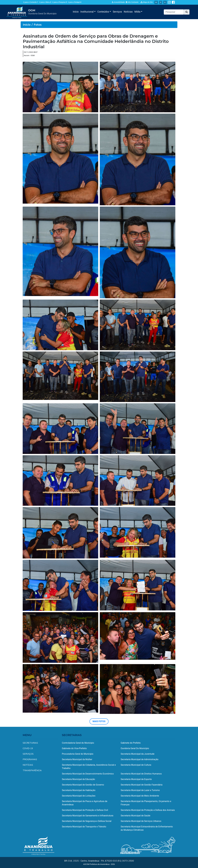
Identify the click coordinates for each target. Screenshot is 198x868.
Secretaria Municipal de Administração (140, 759)
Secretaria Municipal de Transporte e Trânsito (84, 827)
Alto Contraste (132, 2)
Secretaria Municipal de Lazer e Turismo (140, 790)
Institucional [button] (87, 12)
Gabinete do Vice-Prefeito (74, 748)
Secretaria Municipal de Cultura (136, 765)
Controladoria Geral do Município (78, 743)
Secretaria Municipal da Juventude (138, 754)
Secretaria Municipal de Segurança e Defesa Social (87, 821)
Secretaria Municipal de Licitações (79, 796)
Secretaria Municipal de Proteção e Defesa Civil (85, 810)
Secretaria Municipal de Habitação (79, 790)
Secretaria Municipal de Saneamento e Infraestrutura (88, 816)
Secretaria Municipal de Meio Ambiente (140, 796)
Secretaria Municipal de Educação (78, 779)
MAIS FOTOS (99, 721)
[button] (187, 12)
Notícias (128, 12)
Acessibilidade (118, 2)
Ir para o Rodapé (75, 2)
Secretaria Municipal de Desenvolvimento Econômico (88, 774)
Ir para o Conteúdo (31, 2)
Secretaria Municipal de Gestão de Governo (83, 785)
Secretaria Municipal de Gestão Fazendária (142, 785)
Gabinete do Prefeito (131, 743)
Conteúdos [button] (103, 12)
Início (76, 12)
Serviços (117, 12)
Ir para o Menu (45, 2)
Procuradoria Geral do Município (78, 754)
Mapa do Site (147, 2)
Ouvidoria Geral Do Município (135, 748)
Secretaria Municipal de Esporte (136, 779)
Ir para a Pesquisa (59, 2)
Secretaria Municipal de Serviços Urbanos (141, 821)
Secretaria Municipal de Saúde (136, 816)
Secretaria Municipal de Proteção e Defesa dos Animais (148, 810)
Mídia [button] (138, 12)
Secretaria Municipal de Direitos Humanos (141, 774)
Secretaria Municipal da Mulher (77, 759)
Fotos (38, 25)
